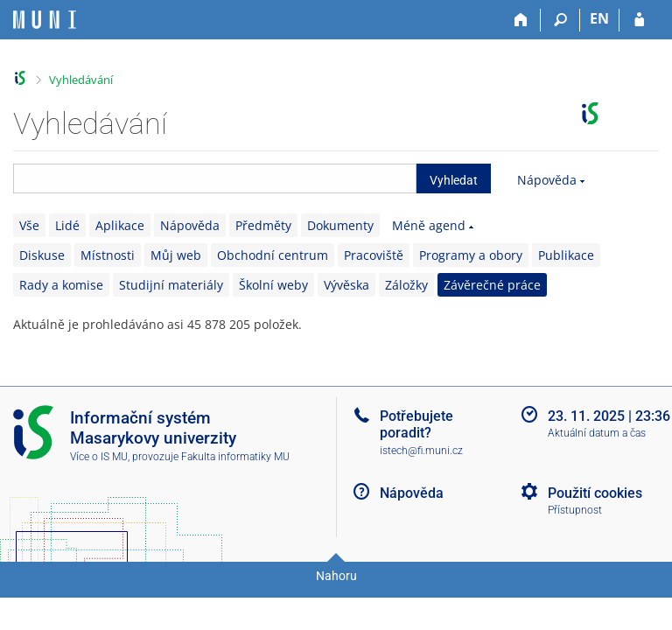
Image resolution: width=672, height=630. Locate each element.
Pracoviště (374, 255)
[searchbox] (215, 178)
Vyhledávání (81, 80)
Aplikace (120, 225)
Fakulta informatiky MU (235, 457)
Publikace (566, 255)
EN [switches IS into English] (599, 18)
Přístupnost (575, 510)
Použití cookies (595, 493)
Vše (29, 225)
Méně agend (429, 225)
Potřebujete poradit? (416, 424)
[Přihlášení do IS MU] (639, 20)
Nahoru (336, 576)
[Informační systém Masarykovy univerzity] (45, 20)
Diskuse (42, 255)
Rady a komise (61, 285)
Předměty (263, 225)
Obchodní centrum (273, 255)
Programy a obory (471, 255)
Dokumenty (340, 225)
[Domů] (521, 20)
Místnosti (108, 255)
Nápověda (547, 180)
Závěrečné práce (492, 285)
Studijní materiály (171, 285)
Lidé (67, 225)
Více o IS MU (99, 457)
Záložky (406, 285)
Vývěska (346, 285)
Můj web (176, 255)
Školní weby (273, 285)
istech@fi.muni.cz (421, 451)
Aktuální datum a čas (597, 433)
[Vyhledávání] (560, 20)
